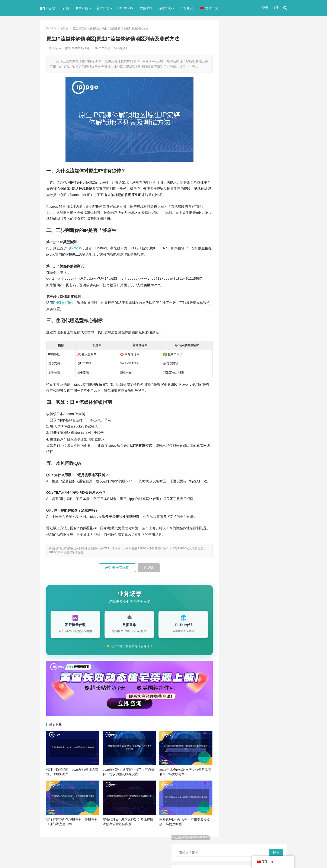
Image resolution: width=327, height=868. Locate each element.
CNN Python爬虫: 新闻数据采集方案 (256, 332)
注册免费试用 (117, 567)
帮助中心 (165, 8)
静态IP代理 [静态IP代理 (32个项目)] (237, 419)
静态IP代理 (235, 238)
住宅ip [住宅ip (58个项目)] (275, 377)
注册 (276, 8)
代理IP (252, 856)
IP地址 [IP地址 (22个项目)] (252, 363)
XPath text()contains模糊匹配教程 (255, 303)
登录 (265, 8)
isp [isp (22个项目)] (264, 363)
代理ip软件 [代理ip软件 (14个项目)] (237, 377)
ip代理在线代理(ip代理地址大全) (256, 91)
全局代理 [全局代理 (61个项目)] (236, 391)
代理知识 (186, 8)
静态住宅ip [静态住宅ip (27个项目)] (258, 419)
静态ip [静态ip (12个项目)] (270, 412)
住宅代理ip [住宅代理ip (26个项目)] (257, 384)
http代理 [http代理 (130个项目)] (256, 356)
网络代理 (234, 231)
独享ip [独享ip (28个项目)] (270, 405)
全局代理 (234, 185)
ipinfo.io (76, 248)
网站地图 (113, 847)
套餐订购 (82, 8)
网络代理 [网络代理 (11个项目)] (236, 412)
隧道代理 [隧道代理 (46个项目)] (254, 412)
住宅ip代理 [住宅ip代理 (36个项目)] (237, 384)
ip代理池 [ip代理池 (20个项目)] (236, 363)
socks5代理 (236, 162)
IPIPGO (48, 8)
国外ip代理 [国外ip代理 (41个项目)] (255, 398)
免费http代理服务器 (247, 108)
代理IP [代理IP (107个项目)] (271, 370)
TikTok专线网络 (239, 169)
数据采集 (146, 8)
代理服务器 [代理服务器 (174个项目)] (258, 377)
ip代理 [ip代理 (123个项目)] (272, 356)
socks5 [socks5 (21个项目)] (235, 370)
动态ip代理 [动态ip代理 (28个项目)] (255, 391)
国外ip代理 (235, 208)
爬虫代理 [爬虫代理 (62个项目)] (254, 405)
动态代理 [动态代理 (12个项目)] (274, 391)
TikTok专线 (126, 8)
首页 (66, 8)
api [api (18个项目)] (232, 356)
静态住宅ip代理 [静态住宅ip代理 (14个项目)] (240, 426)
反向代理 (234, 200)
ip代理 (64, 28)
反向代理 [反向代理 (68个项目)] (236, 398)
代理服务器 (236, 177)
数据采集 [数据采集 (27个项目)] (274, 398)
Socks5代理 (239, 856)
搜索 (276, 35)
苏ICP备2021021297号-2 (90, 847)
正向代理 (234, 215)
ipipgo (57, 48)
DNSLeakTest (63, 302)
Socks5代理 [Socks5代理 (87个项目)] (253, 370)
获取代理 (103, 8)
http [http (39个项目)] (242, 356)
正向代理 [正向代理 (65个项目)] (236, 405)
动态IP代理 (235, 192)
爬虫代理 (234, 223)
